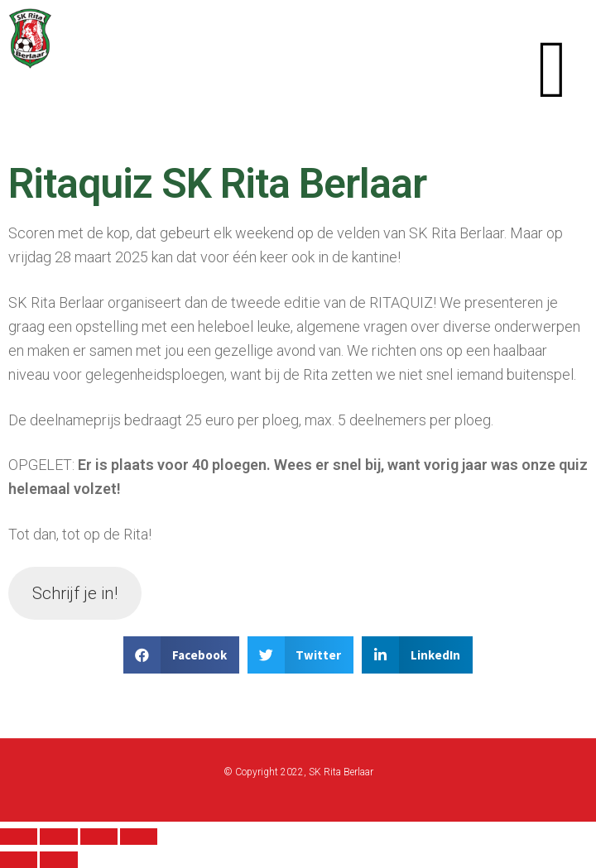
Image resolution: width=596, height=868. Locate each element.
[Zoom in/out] (139, 837)
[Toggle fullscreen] (99, 837)
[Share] (58, 837)
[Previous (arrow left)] (19, 860)
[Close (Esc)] (19, 837)
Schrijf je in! (75, 593)
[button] (553, 69)
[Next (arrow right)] (58, 860)
